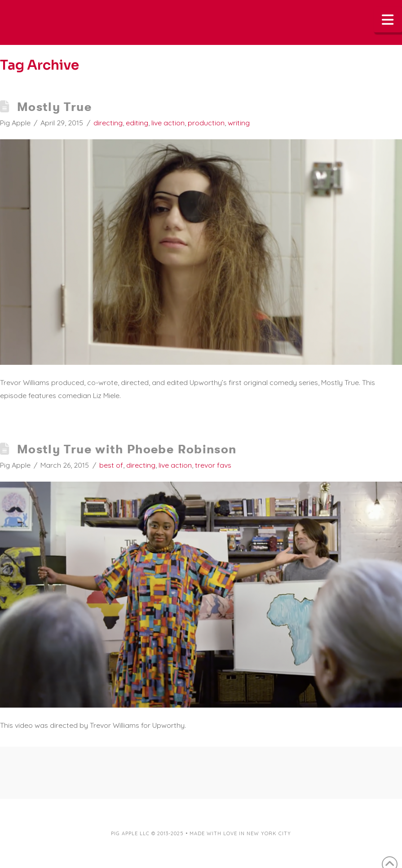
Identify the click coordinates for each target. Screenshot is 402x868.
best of (111, 465)
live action (168, 123)
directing (108, 123)
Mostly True (54, 107)
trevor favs (213, 465)
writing (239, 123)
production (206, 123)
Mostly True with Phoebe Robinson (127, 449)
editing (137, 123)
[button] (388, 20)
